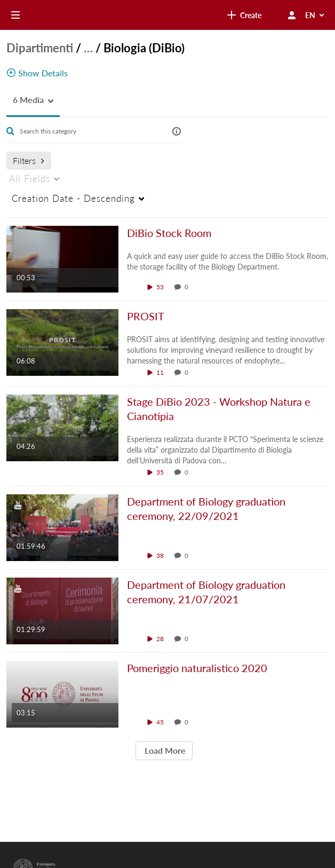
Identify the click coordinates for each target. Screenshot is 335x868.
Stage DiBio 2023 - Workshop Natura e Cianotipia (219, 409)
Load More (164, 750)
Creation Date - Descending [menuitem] (73, 198)
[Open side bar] (15, 15)
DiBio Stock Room (169, 233)
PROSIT (146, 316)
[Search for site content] (235, 15)
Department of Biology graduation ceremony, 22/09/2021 (206, 508)
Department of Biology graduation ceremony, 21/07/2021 (206, 592)
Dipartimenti (40, 48)
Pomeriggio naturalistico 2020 (197, 668)
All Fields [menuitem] (30, 179)
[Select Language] (316, 15)
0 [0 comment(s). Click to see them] (188, 287)
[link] (148, 15)
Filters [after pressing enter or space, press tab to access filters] (29, 160)
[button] (25, 100)
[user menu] (292, 15)
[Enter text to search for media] (89, 131)
